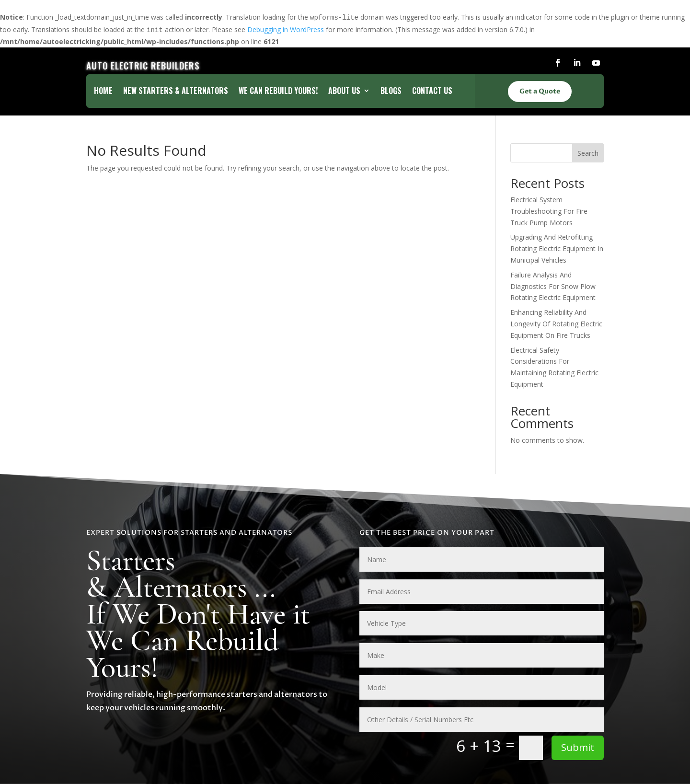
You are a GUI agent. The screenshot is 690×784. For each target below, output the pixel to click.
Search (588, 153)
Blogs (391, 92)
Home (103, 92)
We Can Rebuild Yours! (278, 92)
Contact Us (432, 92)
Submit (578, 747)
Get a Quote (540, 91)
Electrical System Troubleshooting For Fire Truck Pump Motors (549, 211)
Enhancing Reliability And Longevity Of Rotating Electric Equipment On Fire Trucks (556, 324)
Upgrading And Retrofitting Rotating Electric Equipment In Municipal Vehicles (557, 248)
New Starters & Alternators (176, 92)
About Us (344, 92)
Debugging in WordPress (286, 29)
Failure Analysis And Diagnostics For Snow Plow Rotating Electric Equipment (553, 286)
